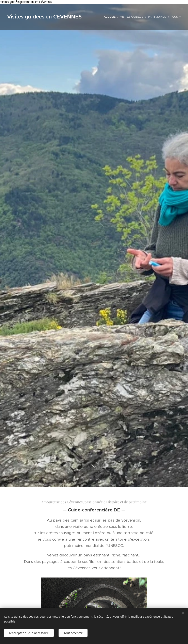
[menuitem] (111, 17)
